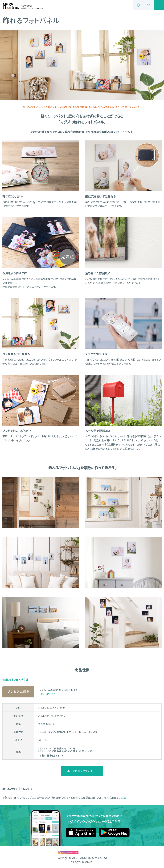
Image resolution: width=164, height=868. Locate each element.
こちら (122, 798)
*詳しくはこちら (48, 694)
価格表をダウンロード (82, 771)
